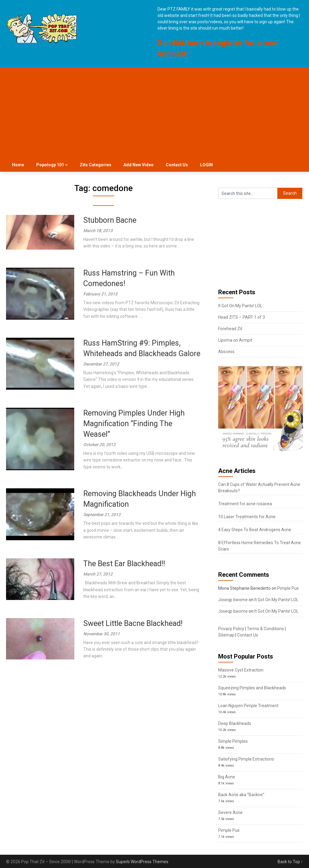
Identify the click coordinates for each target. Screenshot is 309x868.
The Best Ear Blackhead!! (124, 564)
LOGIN (206, 165)
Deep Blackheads (235, 723)
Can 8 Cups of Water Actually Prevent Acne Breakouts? (259, 488)
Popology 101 (50, 165)
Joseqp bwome (233, 600)
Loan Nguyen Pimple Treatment (248, 706)
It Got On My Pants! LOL (240, 306)
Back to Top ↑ (290, 862)
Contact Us (177, 165)
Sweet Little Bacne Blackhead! (133, 623)
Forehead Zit (230, 329)
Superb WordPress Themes (142, 862)
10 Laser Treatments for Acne (247, 517)
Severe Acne (230, 812)
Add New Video (139, 165)
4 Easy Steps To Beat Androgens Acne (255, 530)
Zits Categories (96, 165)
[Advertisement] (155, 113)
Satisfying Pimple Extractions (246, 759)
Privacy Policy (231, 629)
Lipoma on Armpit (235, 340)
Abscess (226, 352)
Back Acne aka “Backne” (241, 795)
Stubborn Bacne (110, 220)
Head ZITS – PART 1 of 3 (242, 317)
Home (18, 165)
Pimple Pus (288, 588)
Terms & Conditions (265, 629)
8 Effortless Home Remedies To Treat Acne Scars (260, 546)
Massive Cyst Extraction (241, 670)
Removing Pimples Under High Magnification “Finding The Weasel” (134, 424)
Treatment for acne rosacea (245, 504)
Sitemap (226, 635)
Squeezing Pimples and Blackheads (252, 688)
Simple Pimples (233, 741)
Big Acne (227, 777)
